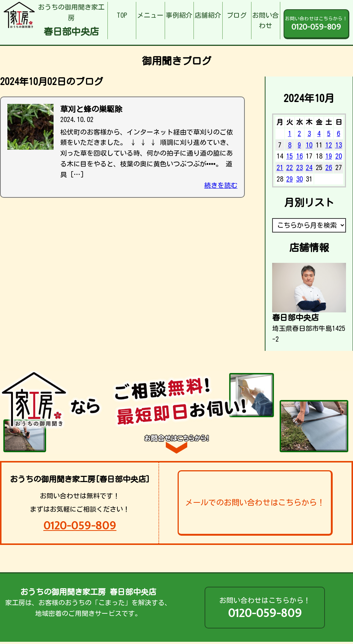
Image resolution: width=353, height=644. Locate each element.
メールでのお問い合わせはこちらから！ (255, 502)
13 (339, 145)
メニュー (150, 15)
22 (289, 167)
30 (299, 179)
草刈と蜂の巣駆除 (91, 109)
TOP (122, 15)
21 (280, 167)
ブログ (237, 15)
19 (329, 156)
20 (339, 156)
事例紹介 (179, 15)
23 (299, 167)
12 (329, 145)
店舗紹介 (208, 15)
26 (329, 167)
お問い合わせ (265, 21)
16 (299, 156)
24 (309, 167)
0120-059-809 (80, 526)
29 (289, 179)
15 (289, 156)
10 (309, 145)
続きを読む (221, 185)
